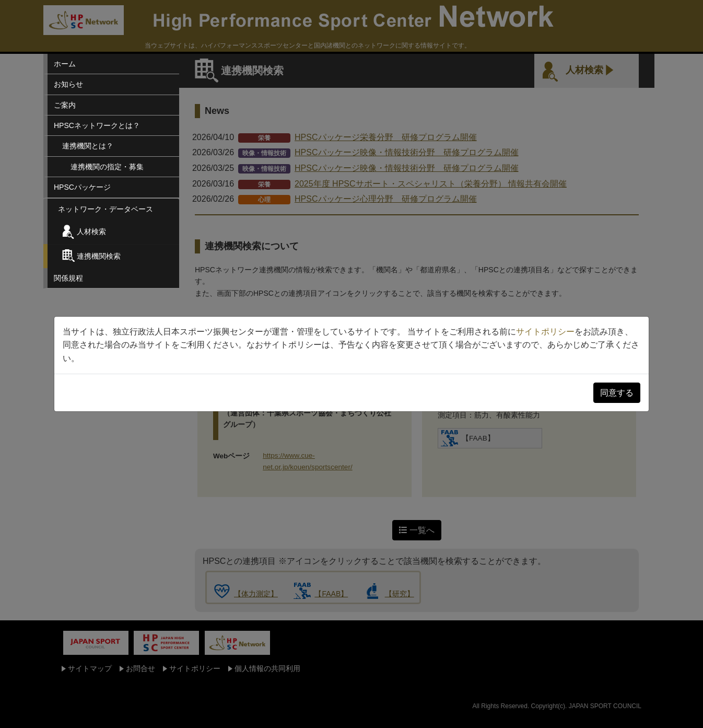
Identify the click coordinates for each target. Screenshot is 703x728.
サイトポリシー (545, 332)
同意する (617, 393)
